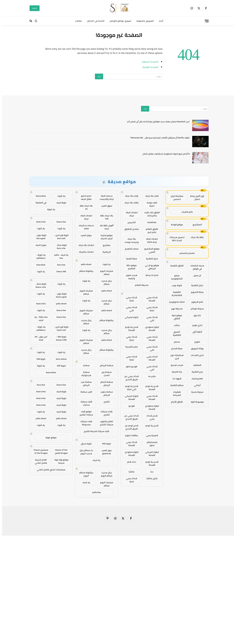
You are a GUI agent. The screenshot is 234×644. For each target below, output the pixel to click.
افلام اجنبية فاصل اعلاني (39, 461)
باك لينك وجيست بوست (129, 240)
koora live (59, 222)
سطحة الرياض (104, 365)
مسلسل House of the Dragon (39, 451)
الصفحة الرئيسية (148, 67)
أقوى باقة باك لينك (105, 227)
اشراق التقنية (175, 266)
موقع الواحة (175, 225)
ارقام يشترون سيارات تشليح (104, 423)
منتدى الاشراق (129, 229)
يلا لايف (94, 460)
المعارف (195, 365)
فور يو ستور (129, 366)
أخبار (159, 21)
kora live (59, 265)
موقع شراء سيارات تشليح (84, 413)
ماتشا (129, 472)
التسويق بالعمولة (143, 21)
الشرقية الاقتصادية (175, 294)
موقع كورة (49, 437)
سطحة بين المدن (104, 374)
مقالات (76, 21)
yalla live (94, 492)
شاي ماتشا (150, 478)
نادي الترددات (195, 355)
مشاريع (105, 245)
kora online (59, 359)
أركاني (195, 385)
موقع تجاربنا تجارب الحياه (105, 237)
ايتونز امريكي (129, 317)
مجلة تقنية (129, 259)
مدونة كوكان (195, 309)
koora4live (39, 196)
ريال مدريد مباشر (104, 282)
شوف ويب (175, 285)
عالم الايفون (195, 302)
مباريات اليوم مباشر (104, 273)
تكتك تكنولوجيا (175, 302)
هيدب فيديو (175, 365)
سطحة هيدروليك (84, 374)
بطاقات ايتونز (129, 435)
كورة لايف (59, 203)
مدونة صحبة (195, 392)
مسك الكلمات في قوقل (195, 267)
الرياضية (105, 252)
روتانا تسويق (195, 349)
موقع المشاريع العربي (150, 250)
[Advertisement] (144, 589)
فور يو (129, 406)
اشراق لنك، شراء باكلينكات (150, 214)
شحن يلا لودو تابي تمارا (130, 388)
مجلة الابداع (175, 349)
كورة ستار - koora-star (39, 285)
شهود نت (175, 379)
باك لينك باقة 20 (84, 207)
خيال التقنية (195, 285)
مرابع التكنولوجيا (175, 277)
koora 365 (59, 271)
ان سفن (195, 275)
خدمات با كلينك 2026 (84, 227)
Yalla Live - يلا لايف (39, 319)
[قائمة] (205, 21)
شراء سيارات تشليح (104, 413)
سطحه (84, 365)
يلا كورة (49, 209)
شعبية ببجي (150, 435)
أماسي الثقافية (175, 333)
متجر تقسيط (129, 347)
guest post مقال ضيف (84, 197)
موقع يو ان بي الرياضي (150, 267)
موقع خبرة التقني (175, 317)
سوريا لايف (39, 245)
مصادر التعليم (130, 249)
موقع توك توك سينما (59, 461)
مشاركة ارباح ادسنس (175, 198)
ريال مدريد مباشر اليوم (105, 474)
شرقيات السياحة (175, 394)
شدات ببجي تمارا (129, 299)
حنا (150, 472)
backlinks (150, 222)
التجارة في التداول (94, 21)
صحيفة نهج (175, 309)
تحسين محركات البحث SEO (175, 239)
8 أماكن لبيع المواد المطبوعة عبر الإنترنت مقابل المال (164, 154)
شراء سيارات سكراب (84, 403)
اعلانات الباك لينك (130, 214)
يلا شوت (104, 264)
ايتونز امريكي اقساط (129, 398)
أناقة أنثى (195, 332)
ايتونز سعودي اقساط (150, 329)
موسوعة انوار (195, 402)
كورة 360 (39, 359)
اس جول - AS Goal (39, 338)
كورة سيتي (84, 444)
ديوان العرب (84, 235)
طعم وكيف (195, 379)
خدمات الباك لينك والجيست (105, 197)
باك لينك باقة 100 (105, 217)
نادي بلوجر (195, 325)
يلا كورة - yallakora (39, 256)
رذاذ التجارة (175, 372)
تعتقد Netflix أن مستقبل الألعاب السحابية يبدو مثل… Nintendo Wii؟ (158, 138)
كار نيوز (195, 315)
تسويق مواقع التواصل (118, 21)
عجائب (175, 325)
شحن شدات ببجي (150, 417)
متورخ (195, 342)
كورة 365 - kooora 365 (59, 338)
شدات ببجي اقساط (150, 299)
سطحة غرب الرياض (84, 384)
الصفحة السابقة (148, 62)
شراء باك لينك (150, 196)
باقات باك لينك (129, 203)
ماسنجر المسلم (185, 253)
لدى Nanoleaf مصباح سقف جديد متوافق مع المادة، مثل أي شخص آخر (156, 122)
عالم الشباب (185, 212)
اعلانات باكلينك (84, 252)
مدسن (175, 342)
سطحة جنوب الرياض (105, 393)
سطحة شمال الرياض (104, 384)
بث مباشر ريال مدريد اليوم (84, 452)
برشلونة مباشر (84, 271)
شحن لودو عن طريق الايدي (130, 427)
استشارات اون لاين (175, 357)
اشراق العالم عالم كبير (150, 231)
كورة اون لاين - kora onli (59, 237)
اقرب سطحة (84, 392)
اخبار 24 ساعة (150, 275)
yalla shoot (84, 264)
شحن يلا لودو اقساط (130, 329)
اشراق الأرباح (175, 402)
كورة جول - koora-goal (59, 295)
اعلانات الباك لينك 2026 (150, 240)
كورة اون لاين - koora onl (59, 328)
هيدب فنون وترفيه (129, 277)
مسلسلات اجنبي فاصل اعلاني (49, 470)
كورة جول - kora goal (39, 237)
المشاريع (195, 225)
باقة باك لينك (195, 237)
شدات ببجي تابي (129, 309)
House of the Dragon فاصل (59, 451)
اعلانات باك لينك (84, 245)
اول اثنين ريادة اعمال (195, 198)
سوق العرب (105, 206)
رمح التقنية (195, 372)
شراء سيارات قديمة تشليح (94, 431)
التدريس (129, 222)
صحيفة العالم (140, 285)
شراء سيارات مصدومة (84, 423)
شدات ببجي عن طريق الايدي (129, 378)
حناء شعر (129, 462)
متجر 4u (150, 376)
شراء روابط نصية (150, 204)
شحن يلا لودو (150, 426)
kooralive (39, 265)
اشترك (32, 8)
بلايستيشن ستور (150, 444)
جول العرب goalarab (104, 452)
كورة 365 (104, 444)
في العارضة (39, 203)
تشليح (105, 402)
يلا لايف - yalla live (59, 256)
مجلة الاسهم (195, 292)
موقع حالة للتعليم (129, 267)
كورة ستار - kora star (59, 247)
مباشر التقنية (175, 385)
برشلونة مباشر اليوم (84, 474)
